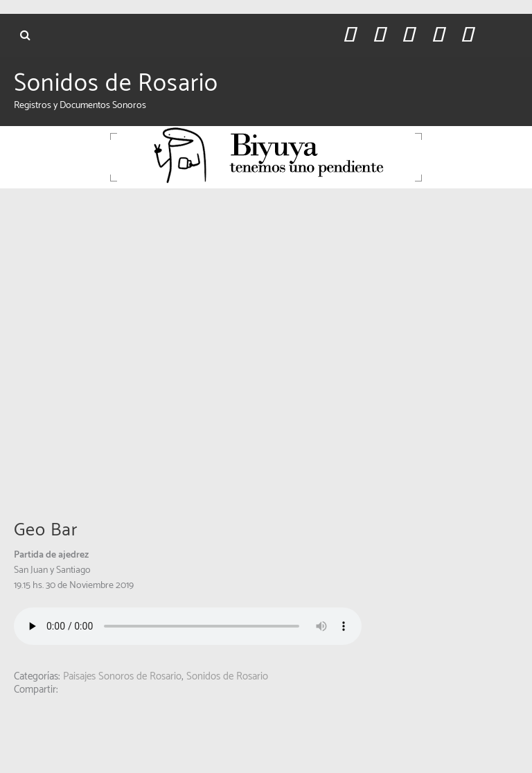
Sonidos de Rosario (116, 84)
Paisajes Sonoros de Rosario (122, 676)
